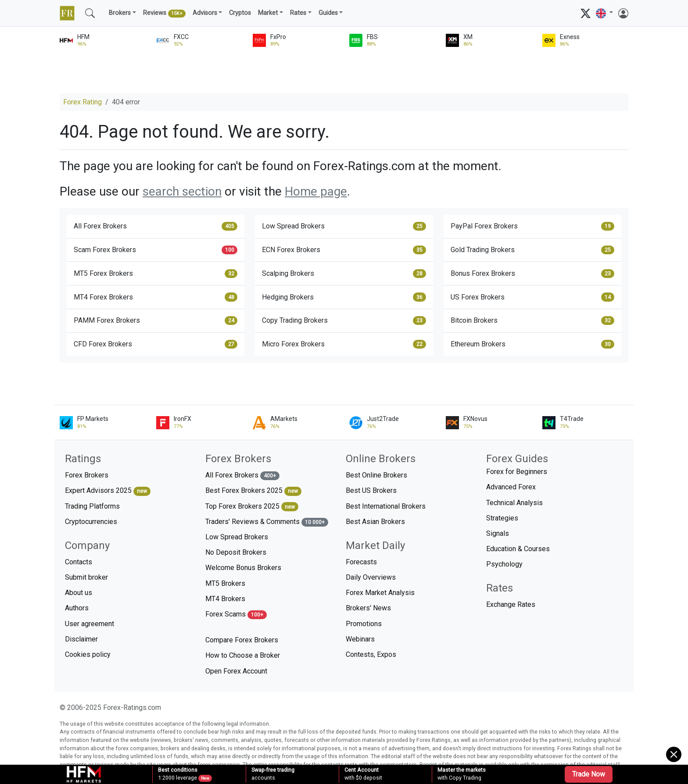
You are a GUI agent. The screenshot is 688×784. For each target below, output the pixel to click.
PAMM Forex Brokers (156, 321)
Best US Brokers (371, 490)
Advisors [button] (205, 13)
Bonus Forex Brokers (532, 274)
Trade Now (589, 774)
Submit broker (86, 577)
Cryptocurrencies (91, 522)
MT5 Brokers (225, 583)
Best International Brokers (386, 506)
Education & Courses (518, 549)
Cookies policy (88, 654)
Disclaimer (81, 639)
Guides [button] (328, 13)
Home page (316, 191)
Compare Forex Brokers (242, 640)
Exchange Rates (511, 604)
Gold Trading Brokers (532, 250)
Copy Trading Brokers (344, 321)
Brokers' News (368, 608)
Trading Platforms (92, 506)
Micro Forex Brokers (344, 344)
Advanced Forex (511, 487)
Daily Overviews (371, 577)
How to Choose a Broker (243, 655)
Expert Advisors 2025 (108, 491)
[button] (604, 13)
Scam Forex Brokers (156, 250)
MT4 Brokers (225, 599)
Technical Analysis (514, 503)
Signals (498, 533)
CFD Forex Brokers (156, 344)
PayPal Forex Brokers (532, 226)
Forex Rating (82, 102)
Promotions (364, 624)
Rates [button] (298, 13)
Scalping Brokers (344, 274)
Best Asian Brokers (375, 522)
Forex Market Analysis (380, 593)
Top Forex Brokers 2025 (252, 507)
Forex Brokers (87, 475)
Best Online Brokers (376, 475)
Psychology (504, 564)
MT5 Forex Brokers (156, 274)
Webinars (360, 639)
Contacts (79, 562)
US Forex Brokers (532, 297)
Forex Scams (236, 615)
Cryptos (240, 13)
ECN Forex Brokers (344, 250)
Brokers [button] (120, 13)
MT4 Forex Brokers (156, 297)
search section (182, 191)
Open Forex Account (236, 671)
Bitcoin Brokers (532, 321)
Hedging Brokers (344, 297)
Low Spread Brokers (344, 226)
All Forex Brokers (156, 226)
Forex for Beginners (517, 472)
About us (79, 593)
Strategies (502, 518)
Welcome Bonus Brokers (243, 568)
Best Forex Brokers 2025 (253, 491)
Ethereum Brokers (532, 344)
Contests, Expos (371, 654)
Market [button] (268, 13)
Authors (77, 608)
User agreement (90, 624)
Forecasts (361, 562)
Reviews (164, 14)
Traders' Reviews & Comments (267, 522)
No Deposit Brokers (236, 552)
